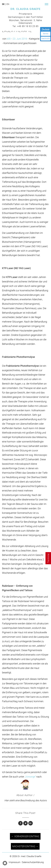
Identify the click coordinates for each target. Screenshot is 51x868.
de (3, 4)
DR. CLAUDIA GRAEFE (25, 9)
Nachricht (46, 38)
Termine (48, 558)
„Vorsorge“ (30, 777)
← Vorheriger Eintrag (25, 836)
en (8, 4)
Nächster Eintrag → (25, 846)
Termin (46, 34)
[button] (5, 863)
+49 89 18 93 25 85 (28, 26)
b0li (9, 39)
